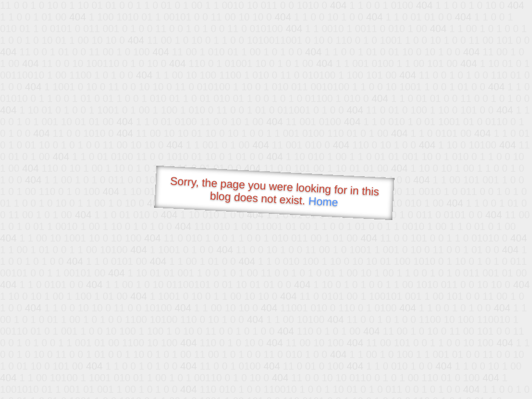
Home (323, 201)
